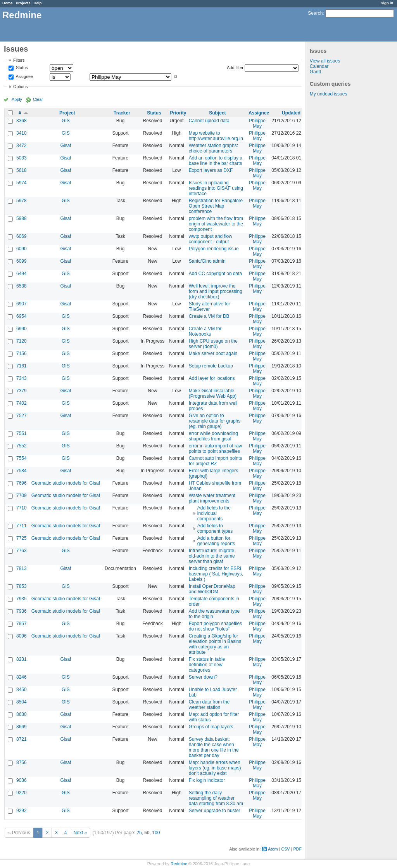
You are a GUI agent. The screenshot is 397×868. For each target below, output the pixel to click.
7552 (22, 446)
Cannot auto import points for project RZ (215, 461)
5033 (22, 158)
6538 (22, 286)
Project (67, 113)
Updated (291, 113)
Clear (38, 99)
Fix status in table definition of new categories (207, 665)
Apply (17, 99)
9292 (22, 811)
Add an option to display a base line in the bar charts (216, 161)
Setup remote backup (211, 366)
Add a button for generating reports (216, 541)
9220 (22, 793)
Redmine (179, 864)
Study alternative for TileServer (210, 307)
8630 (22, 714)
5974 (22, 183)
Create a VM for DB (209, 316)
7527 (22, 416)
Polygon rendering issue (214, 249)
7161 (22, 366)
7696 (22, 483)
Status (21, 68)
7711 (22, 526)
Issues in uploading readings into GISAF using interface (216, 188)
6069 (22, 236)
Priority (178, 113)
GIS (66, 121)
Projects (23, 3)
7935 (22, 599)
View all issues (325, 61)
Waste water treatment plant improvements (212, 498)
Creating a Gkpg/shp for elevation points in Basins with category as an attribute (215, 644)
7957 (22, 624)
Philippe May (257, 123)
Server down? (203, 677)
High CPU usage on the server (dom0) (213, 344)
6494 (22, 274)
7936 (22, 611)
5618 (22, 170)
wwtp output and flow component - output (211, 239)
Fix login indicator (207, 780)
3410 (22, 133)
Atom (273, 849)
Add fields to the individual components (214, 513)
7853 (22, 586)
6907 (22, 304)
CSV (285, 849)
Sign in (387, 3)
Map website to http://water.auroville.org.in (216, 136)
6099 (22, 261)
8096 (22, 636)
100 (156, 833)
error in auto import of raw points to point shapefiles (215, 449)
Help (38, 3)
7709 (22, 496)
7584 (22, 471)
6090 (22, 249)
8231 (22, 659)
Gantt (315, 72)
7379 (22, 391)
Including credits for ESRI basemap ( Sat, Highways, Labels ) (216, 574)
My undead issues (329, 94)
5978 (22, 201)
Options (20, 87)
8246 (22, 677)
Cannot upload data (209, 121)
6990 (22, 329)
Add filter (235, 68)
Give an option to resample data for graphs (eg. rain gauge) (215, 421)
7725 (22, 538)
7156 (22, 353)
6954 (22, 316)
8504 (22, 702)
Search (315, 13)
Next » (80, 833)
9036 (22, 780)
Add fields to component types (215, 528)
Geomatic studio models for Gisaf (66, 483)
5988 (22, 218)
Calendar (319, 66)
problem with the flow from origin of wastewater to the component (216, 224)
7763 (22, 551)
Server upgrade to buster (215, 811)
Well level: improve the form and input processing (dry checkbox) (216, 291)
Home (8, 3)
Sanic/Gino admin (207, 261)
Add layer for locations (212, 378)
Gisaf (66, 146)
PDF (297, 849)
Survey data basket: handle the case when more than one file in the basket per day (214, 747)
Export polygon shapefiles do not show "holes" (215, 626)
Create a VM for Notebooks (205, 331)
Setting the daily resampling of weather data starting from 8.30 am (216, 798)
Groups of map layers (211, 727)
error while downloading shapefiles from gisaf (213, 436)
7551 (22, 433)
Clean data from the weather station (209, 705)
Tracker (122, 113)
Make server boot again (213, 353)
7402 (22, 403)
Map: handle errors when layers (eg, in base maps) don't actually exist (215, 768)
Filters (19, 60)
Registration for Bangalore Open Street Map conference (216, 206)
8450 (22, 690)
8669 (22, 727)
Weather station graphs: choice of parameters (213, 148)
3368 (22, 121)
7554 (22, 458)
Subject (217, 113)
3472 (22, 146)
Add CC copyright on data (215, 274)
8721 (22, 739)
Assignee (24, 76)
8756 (22, 762)
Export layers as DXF (211, 170)
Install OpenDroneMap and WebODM (212, 589)
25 (139, 833)
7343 (22, 378)
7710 (22, 508)
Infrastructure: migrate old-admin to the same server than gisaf (212, 556)
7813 (22, 568)
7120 (22, 341)
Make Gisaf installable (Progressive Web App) (213, 393)
